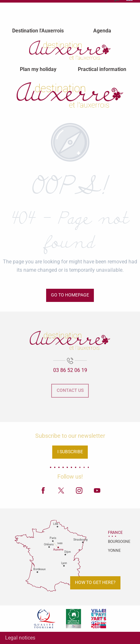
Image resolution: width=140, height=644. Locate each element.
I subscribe (70, 452)
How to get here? (95, 582)
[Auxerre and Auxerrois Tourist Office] (70, 95)
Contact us (70, 390)
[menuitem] (38, 31)
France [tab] (115, 533)
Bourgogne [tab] (116, 542)
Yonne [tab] (114, 551)
